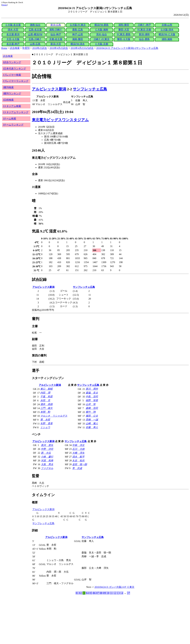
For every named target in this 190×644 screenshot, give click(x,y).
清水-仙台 (101, 34)
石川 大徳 (78, 449)
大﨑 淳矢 (78, 453)
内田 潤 (45, 393)
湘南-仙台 (35, 25)
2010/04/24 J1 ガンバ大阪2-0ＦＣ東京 (114, 587)
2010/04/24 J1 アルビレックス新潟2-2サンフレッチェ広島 (127, 48)
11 (111, 593)
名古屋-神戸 (13, 44)
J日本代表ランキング (14, 69)
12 (115, 593)
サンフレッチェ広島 (90, 89)
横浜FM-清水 (78, 44)
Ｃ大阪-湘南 (101, 30)
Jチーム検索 (10, 119)
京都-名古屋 (56, 39)
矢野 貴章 (46, 423)
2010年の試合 (40, 48)
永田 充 (45, 400)
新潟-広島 (56, 25)
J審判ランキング (12, 93)
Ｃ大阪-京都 (101, 44)
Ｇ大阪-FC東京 (78, 25)
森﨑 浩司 (92, 408)
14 (122, 593)
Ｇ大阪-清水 (167, 30)
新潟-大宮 (56, 44)
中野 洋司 (47, 449)
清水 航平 (78, 457)
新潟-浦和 (144, 34)
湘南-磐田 (78, 39)
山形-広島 (35, 44)
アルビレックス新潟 (49, 89)
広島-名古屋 (35, 30)
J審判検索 (8, 87)
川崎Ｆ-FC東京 (102, 39)
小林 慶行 (47, 457)
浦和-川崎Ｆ (56, 30)
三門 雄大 (46, 408)
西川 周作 (92, 389)
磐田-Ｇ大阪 (124, 39)
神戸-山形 (78, 34)
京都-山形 (167, 25)
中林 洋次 (78, 445)
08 (101, 593)
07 (98, 593)
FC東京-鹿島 (124, 34)
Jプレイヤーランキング (16, 81)
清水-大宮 (13, 30)
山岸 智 (91, 404)
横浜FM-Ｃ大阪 (167, 34)
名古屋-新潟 (13, 34)
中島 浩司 (92, 397)
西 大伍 (46, 453)
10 (108, 593)
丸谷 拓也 (78, 461)
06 (94, 593)
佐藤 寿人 (92, 427)
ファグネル (47, 468)
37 (129, 593)
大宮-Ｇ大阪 (13, 39)
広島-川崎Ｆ (35, 39)
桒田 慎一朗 (80, 464)
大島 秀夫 (47, 464)
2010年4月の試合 (59, 48)
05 (91, 593)
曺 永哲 (45, 420)
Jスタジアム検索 (12, 106)
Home (4, 5)
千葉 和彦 (46, 397)
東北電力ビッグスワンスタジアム (60, 120)
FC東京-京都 (144, 30)
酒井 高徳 (46, 404)
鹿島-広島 (78, 30)
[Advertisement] (80, 619)
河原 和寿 (47, 461)
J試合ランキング (12, 62)
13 (118, 593)
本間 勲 (45, 412)
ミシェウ (45, 427)
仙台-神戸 (56, 34)
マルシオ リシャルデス (54, 416)
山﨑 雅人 (92, 423)
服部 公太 (92, 416)
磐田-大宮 (124, 30)
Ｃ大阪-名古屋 (13, 25)
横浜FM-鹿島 (102, 25)
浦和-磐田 (124, 25)
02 (81, 593)
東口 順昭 (46, 389)
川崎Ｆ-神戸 (144, 25)
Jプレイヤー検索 (12, 75)
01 (77, 593)
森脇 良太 (92, 393)
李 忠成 (77, 468)
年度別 (26, 48)
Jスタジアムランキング (16, 112)
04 (87, 593)
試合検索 (15, 48)
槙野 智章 (92, 400)
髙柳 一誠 (92, 420)
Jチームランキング (13, 125)
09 (105, 593)
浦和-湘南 (167, 39)
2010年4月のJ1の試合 (82, 48)
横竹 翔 (91, 412)
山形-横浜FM (35, 34)
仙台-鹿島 (144, 39)
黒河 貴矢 (47, 445)
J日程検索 (8, 100)
